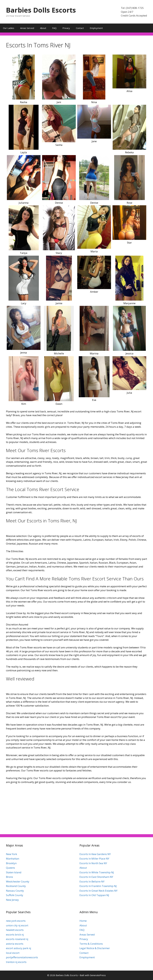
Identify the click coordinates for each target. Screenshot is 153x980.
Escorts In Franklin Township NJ (98, 886)
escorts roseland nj (17, 939)
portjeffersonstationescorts (22, 957)
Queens (10, 868)
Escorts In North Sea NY (93, 863)
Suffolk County (15, 895)
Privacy (66, 28)
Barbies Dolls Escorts (41, 10)
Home (83, 921)
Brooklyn (11, 863)
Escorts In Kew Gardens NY (95, 854)
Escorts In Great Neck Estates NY (98, 891)
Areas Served (27, 28)
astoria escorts (15, 944)
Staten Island (14, 872)
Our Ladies (9, 28)
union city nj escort (17, 925)
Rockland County (16, 886)
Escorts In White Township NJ (97, 872)
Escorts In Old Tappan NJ (94, 895)
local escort (13, 953)
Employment (96, 28)
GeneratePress (98, 975)
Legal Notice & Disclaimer (95, 948)
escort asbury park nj (19, 948)
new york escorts (16, 921)
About (43, 28)
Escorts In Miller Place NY (94, 859)
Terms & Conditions (91, 944)
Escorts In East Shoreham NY (96, 877)
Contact (80, 28)
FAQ (54, 28)
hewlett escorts (15, 930)
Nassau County (15, 891)
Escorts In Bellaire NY (92, 881)
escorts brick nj (15, 935)
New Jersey (12, 900)
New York (12, 854)
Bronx (9, 877)
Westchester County (18, 881)
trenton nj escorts (16, 962)
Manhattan (13, 859)
